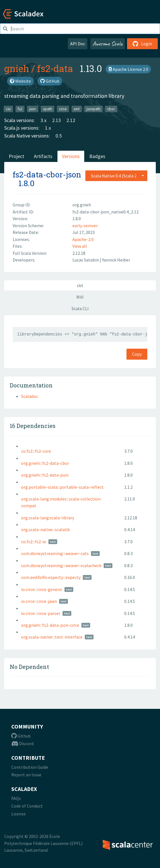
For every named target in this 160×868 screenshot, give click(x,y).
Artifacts (43, 156)
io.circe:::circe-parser (41, 613)
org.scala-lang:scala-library (48, 518)
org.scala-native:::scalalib (45, 529)
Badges (97, 156)
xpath (48, 109)
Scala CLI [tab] (80, 308)
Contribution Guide (30, 767)
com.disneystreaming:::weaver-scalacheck (61, 565)
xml (77, 109)
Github (21, 736)
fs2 (20, 109)
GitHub (50, 81)
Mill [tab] (80, 297)
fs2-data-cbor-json (47, 174)
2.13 (56, 120)
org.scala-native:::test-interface (52, 637)
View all (80, 246)
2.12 (71, 120)
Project (16, 156)
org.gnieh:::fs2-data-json (45, 475)
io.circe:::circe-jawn (39, 601)
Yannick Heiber (116, 260)
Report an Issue (26, 775)
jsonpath (93, 109)
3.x (44, 120)
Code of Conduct (27, 806)
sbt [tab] (80, 285)
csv (8, 109)
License (18, 814)
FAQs (16, 798)
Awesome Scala (108, 44)
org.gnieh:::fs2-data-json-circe (50, 625)
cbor (111, 109)
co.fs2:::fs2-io (34, 542)
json (33, 109)
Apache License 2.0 (128, 69)
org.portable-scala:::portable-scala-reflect (62, 487)
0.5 (59, 136)
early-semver (85, 226)
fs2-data (55, 68)
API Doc (78, 44)
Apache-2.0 (83, 239)
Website (20, 81)
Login (142, 44)
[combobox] (116, 176)
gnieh (17, 68)
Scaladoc (30, 396)
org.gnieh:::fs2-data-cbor (45, 463)
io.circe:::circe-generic (42, 589)
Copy (137, 354)
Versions (71, 156)
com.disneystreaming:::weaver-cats (55, 553)
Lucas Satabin (86, 260)
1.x (48, 128)
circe (63, 109)
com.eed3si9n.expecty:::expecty (51, 577)
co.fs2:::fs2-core (36, 451)
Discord (22, 743)
